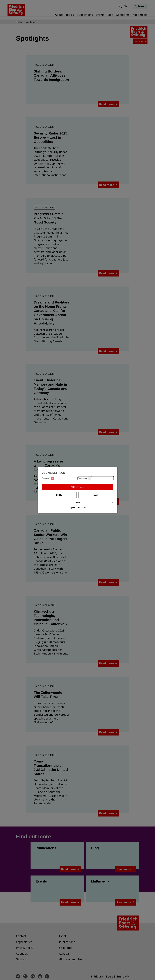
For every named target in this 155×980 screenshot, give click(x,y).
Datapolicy (82, 508)
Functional (85, 478)
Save (96, 495)
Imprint (72, 508)
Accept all (77, 487)
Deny (59, 495)
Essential (48, 478)
